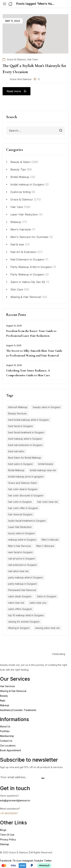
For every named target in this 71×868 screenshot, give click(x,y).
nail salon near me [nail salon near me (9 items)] (18, 571)
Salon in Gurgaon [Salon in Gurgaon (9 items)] (47, 596)
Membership (7, 736)
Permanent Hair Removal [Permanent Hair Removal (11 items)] (22, 590)
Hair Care (17, 207)
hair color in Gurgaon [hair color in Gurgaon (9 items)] (20, 502)
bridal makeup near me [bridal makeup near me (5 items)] (43, 470)
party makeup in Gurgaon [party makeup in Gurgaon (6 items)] (22, 584)
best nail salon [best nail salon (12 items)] (16, 451)
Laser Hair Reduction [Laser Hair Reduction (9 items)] (20, 527)
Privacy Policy (8, 839)
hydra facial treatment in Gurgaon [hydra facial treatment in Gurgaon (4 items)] (27, 521)
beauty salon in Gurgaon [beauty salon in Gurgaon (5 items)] (47, 407)
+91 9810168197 (9, 813)
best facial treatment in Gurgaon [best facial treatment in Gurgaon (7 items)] (26, 432)
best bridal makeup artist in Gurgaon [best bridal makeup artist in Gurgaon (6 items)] (29, 420)
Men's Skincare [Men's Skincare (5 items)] (45, 546)
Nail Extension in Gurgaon (27, 259)
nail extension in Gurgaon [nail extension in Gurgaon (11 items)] (22, 565)
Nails (3, 701)
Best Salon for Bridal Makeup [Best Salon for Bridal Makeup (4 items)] (25, 458)
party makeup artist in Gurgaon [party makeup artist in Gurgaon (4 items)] (25, 577)
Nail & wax (17, 244)
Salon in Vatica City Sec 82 (28, 282)
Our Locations (8, 746)
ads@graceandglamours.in (15, 800)
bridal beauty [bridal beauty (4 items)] (46, 464)
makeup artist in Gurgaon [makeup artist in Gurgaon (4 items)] (22, 540)
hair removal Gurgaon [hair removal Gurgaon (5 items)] (20, 514)
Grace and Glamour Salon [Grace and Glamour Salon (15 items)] (23, 483)
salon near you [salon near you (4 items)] (38, 603)
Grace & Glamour (22, 199)
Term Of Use (7, 835)
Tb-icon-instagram (23, 861)
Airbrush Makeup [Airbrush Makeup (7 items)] (18, 407)
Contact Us (6, 741)
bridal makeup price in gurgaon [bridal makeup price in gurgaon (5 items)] (26, 477)
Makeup (16, 222)
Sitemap (5, 844)
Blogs (3, 830)
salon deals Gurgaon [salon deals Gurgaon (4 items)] (20, 596)
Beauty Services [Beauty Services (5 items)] (17, 413)
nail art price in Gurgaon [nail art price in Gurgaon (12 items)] (22, 559)
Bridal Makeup (20, 177)
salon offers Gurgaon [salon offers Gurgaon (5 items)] (20, 609)
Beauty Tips (18, 169)
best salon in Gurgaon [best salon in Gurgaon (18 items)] (21, 464)
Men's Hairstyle (21, 229)
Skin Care (17, 289)
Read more (14, 91)
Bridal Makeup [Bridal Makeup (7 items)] (16, 470)
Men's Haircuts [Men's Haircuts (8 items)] (50, 540)
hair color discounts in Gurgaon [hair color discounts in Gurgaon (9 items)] (26, 495)
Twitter (48, 861)
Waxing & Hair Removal (26, 297)
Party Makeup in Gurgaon (27, 274)
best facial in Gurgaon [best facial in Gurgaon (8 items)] (21, 426)
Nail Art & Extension (23, 252)
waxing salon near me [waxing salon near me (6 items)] (47, 628)
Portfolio (5, 731)
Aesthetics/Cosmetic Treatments (18, 710)
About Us (5, 726)
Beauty (4, 696)
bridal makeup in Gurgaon (27, 184)
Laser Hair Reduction (24, 214)
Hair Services (8, 686)
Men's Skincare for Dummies (29, 237)
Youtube (39, 861)
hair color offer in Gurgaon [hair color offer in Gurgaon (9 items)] (23, 508)
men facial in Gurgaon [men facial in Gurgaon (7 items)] (20, 552)
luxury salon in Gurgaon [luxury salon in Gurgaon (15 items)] (21, 533)
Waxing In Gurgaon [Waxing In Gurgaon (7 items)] (19, 628)
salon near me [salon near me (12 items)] (16, 603)
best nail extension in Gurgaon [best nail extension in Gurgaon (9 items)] (25, 445)
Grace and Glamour (21, 79)
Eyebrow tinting (21, 192)
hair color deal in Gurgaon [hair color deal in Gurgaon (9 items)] (23, 489)
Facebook (6, 861)
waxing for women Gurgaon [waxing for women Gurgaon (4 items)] (24, 622)
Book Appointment (10, 750)
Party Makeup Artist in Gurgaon (31, 267)
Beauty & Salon (20, 162)
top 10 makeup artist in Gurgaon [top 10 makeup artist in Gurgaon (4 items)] (26, 615)
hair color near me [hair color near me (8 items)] (48, 502)
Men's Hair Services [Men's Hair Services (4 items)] (20, 546)
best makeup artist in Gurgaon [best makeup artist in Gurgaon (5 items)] (25, 439)
